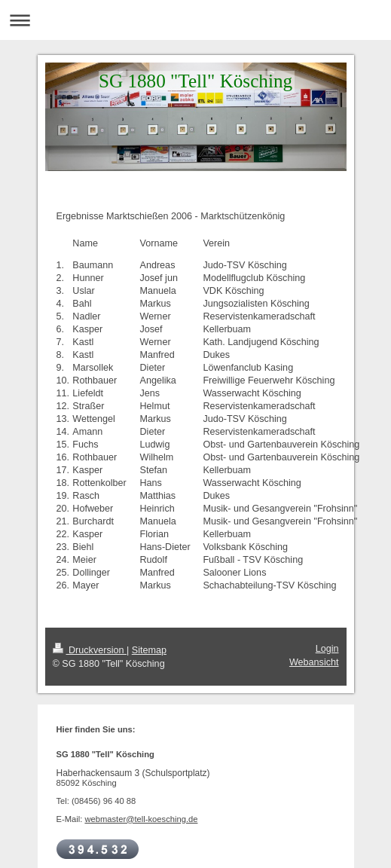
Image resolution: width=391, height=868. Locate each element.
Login (327, 649)
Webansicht (314, 662)
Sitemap (149, 650)
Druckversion (90, 650)
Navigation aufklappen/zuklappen (195, 20)
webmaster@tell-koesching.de (141, 819)
